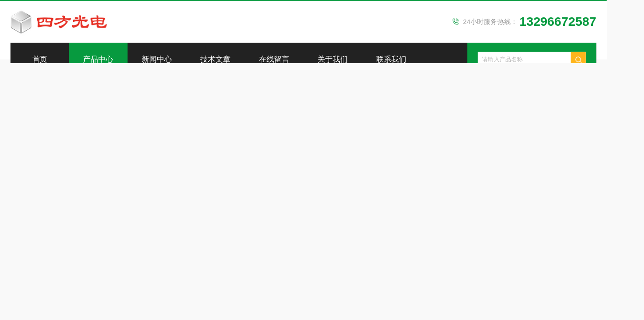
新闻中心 (157, 59)
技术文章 (215, 59)
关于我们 (333, 59)
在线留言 (274, 59)
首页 (40, 59)
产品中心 (98, 59)
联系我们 (391, 59)
